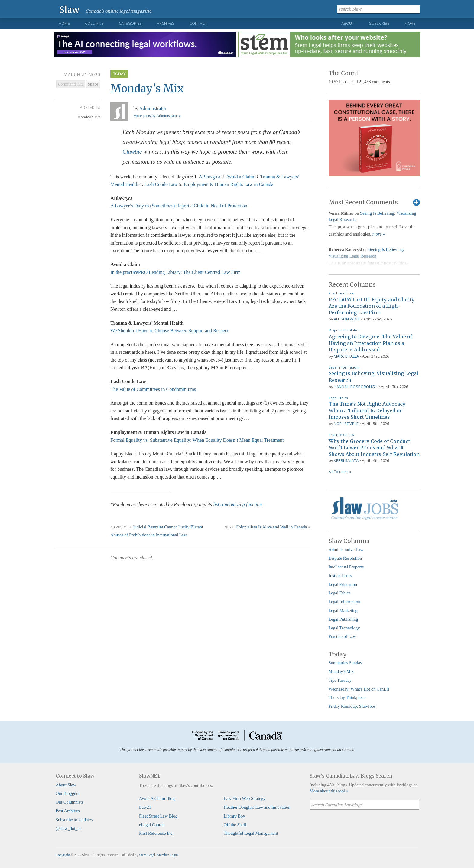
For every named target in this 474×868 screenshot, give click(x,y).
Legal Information (344, 367)
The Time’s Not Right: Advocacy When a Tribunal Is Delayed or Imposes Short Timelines (367, 410)
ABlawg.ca (209, 177)
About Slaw (66, 785)
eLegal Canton (152, 825)
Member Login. (168, 855)
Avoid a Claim (240, 177)
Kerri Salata (346, 460)
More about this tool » (329, 791)
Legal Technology (344, 628)
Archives (166, 23)
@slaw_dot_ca (68, 828)
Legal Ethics (338, 398)
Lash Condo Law (161, 184)
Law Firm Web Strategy (245, 798)
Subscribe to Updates (74, 820)
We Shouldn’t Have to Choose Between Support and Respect (169, 331)
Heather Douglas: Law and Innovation (257, 807)
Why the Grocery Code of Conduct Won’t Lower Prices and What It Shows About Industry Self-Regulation (374, 448)
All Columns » (340, 471)
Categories (130, 23)
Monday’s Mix (89, 117)
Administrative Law (346, 550)
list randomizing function (237, 504)
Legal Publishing (343, 619)
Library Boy (234, 816)
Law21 (145, 807)
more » (379, 234)
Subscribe (379, 23)
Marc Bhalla (346, 356)
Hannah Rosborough (356, 387)
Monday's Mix (341, 671)
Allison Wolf (347, 319)
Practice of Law (341, 293)
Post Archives (68, 811)
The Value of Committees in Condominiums (153, 389)
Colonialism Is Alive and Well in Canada (271, 527)
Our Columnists (70, 802)
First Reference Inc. (156, 833)
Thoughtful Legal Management (251, 833)
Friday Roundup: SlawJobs (352, 706)
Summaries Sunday (346, 663)
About (348, 23)
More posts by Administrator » (157, 116)
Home (64, 23)
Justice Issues (340, 576)
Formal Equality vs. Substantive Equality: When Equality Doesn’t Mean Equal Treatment (197, 440)
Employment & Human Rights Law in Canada (229, 184)
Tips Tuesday (340, 680)
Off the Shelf (235, 825)
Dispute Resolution (345, 330)
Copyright (63, 855)
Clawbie (132, 152)
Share (93, 84)
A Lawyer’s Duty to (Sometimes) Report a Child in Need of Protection (179, 206)
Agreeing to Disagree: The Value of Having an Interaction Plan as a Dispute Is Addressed (370, 343)
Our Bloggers (67, 793)
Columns (94, 23)
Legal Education (343, 584)
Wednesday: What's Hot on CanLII (359, 689)
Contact (198, 23)
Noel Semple (346, 424)
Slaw (69, 10)
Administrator (153, 108)
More (410, 23)
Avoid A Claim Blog (157, 798)
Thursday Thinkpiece (347, 697)
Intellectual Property (346, 567)
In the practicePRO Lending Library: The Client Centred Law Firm (175, 272)
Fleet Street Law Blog (158, 816)
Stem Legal (147, 855)
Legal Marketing (343, 610)
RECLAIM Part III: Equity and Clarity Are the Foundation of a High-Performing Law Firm (372, 306)
